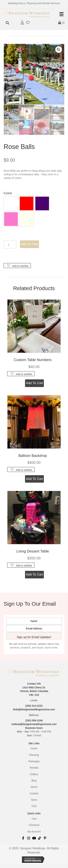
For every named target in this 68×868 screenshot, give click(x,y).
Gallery (34, 774)
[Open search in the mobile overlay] (7, 23)
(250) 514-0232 (34, 706)
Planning (34, 755)
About (34, 787)
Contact (34, 793)
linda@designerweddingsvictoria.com (34, 709)
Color (8, 193)
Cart (34, 819)
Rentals (34, 768)
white (11, 203)
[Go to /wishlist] (28, 23)
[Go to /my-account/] (22, 23)
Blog (34, 781)
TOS (34, 806)
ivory (27, 219)
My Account (34, 832)
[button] (59, 50)
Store (34, 800)
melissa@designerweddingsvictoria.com (34, 724)
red (27, 203)
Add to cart (29, 244)
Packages (34, 761)
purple (42, 203)
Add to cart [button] (35, 383)
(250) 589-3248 (34, 720)
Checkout (34, 825)
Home (34, 748)
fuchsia (11, 219)
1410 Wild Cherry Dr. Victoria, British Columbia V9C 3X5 (34, 691)
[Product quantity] (10, 244)
